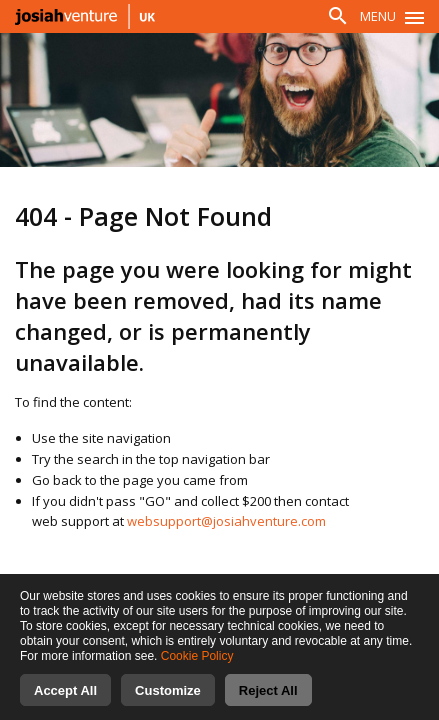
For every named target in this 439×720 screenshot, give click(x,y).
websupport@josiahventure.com (226, 521)
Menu (378, 16)
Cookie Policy (197, 672)
